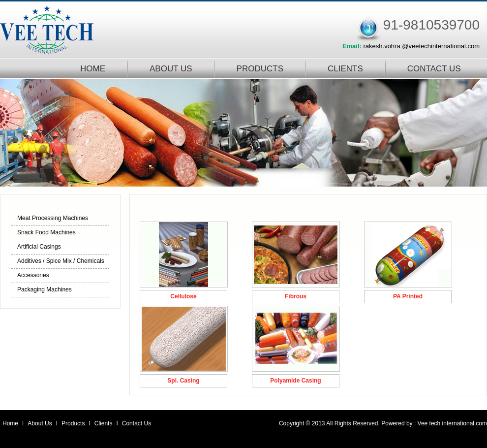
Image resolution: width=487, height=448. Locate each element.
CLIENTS (345, 69)
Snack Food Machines (46, 232)
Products (74, 423)
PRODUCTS (260, 69)
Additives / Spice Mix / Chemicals (61, 261)
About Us (41, 423)
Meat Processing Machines (53, 218)
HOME (93, 69)
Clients (104, 423)
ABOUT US (171, 69)
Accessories (33, 275)
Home (10, 423)
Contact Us (137, 423)
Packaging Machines (45, 289)
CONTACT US (434, 69)
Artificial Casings (39, 247)
